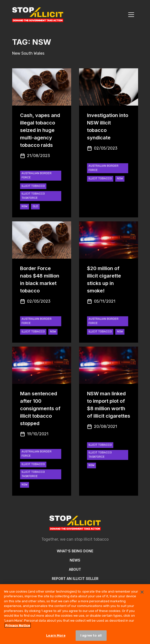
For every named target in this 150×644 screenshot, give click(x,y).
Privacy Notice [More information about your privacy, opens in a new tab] (18, 627)
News (75, 560)
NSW (25, 206)
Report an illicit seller (75, 579)
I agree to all (91, 637)
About (75, 569)
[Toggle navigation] (131, 15)
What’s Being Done (75, 551)
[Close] (142, 594)
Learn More (56, 637)
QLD (35, 206)
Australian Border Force (37, 175)
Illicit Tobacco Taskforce (33, 196)
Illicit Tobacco (33, 186)
